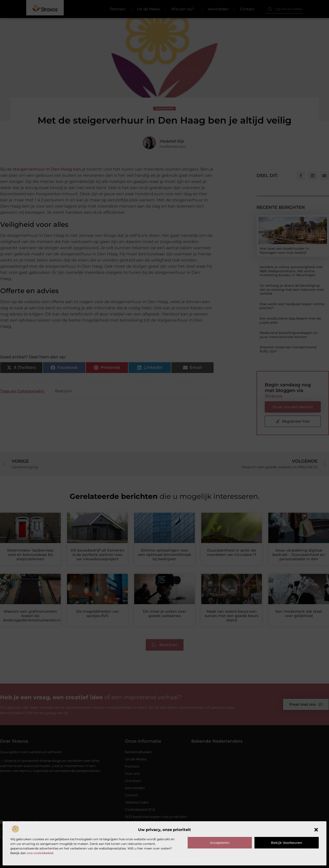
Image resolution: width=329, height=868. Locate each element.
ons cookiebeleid (40, 853)
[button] (316, 830)
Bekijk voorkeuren (287, 843)
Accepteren (220, 843)
